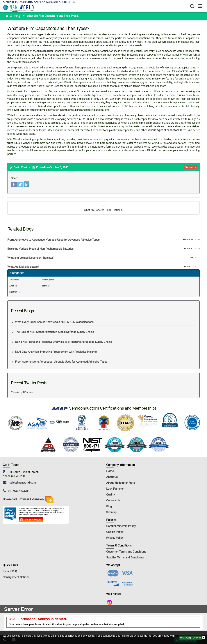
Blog (17, 16)
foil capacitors (180, 71)
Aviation (13, 286)
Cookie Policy (115, 532)
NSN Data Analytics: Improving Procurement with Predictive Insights (56, 352)
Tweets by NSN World (23, 392)
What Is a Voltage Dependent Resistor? (31, 258)
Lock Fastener (115, 489)
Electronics (15, 292)
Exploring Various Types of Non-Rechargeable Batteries (40, 249)
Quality (110, 494)
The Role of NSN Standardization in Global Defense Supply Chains (55, 332)
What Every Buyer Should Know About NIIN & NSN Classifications (54, 322)
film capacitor (45, 51)
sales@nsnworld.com (22, 482)
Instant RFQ (10, 571)
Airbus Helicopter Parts (121, 483)
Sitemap (111, 512)
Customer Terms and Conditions (126, 551)
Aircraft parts (48, 280)
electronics (190, 167)
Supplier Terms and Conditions (125, 557)
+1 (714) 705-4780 (19, 491)
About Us (112, 477)
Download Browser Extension (28, 500)
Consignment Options (16, 577)
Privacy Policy (115, 538)
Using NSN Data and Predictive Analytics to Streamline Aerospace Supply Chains (64, 342)
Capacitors (14, 34)
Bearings (46, 286)
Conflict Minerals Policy (121, 526)
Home (110, 471)
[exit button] (204, 638)
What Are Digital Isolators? (23, 267)
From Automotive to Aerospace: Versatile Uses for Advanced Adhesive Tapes (53, 240)
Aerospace (14, 280)
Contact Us (113, 500)
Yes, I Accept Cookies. (191, 638)
